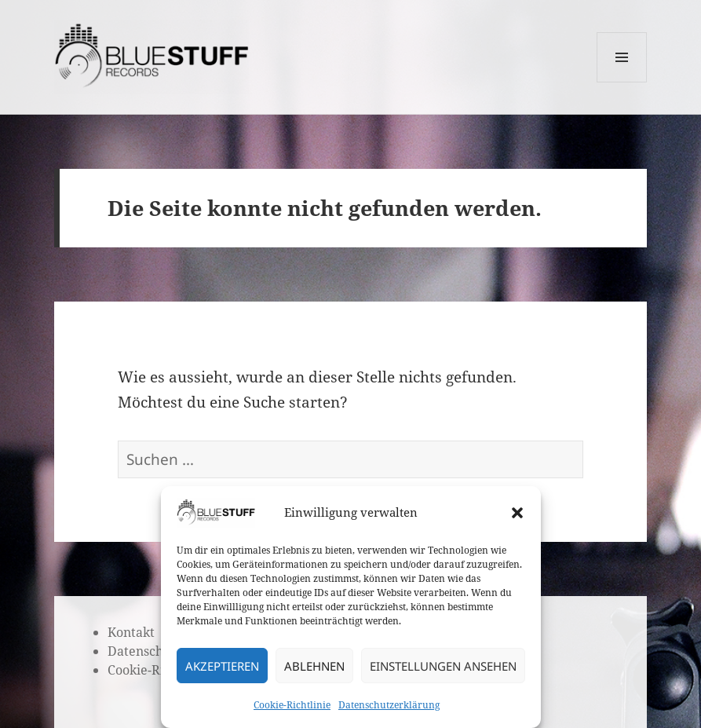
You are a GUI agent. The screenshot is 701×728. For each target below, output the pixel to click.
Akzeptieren (222, 666)
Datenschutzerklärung (389, 705)
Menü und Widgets (622, 82)
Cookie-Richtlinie (292, 705)
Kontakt (131, 632)
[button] (517, 513)
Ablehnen (314, 666)
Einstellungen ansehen (443, 666)
